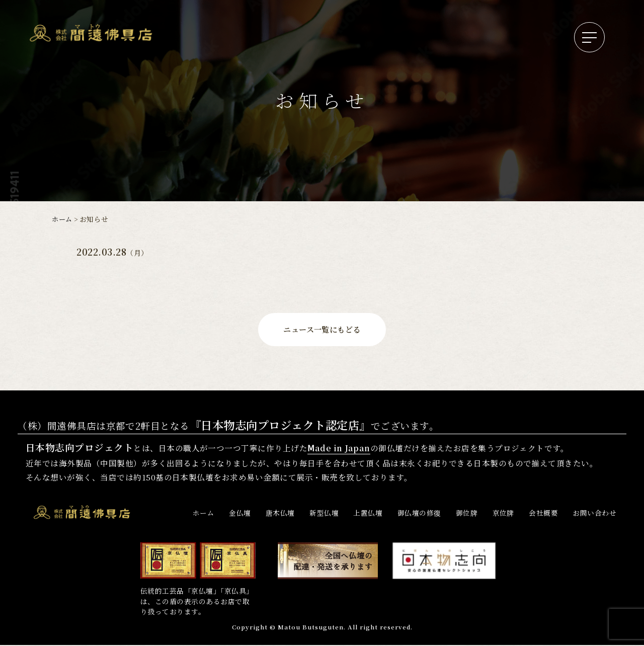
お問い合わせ (594, 514)
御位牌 (467, 514)
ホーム (63, 219)
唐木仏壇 (280, 514)
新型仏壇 (324, 514)
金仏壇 (240, 514)
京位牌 (503, 514)
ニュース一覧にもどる (322, 330)
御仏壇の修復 (419, 514)
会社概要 (543, 514)
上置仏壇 (368, 514)
